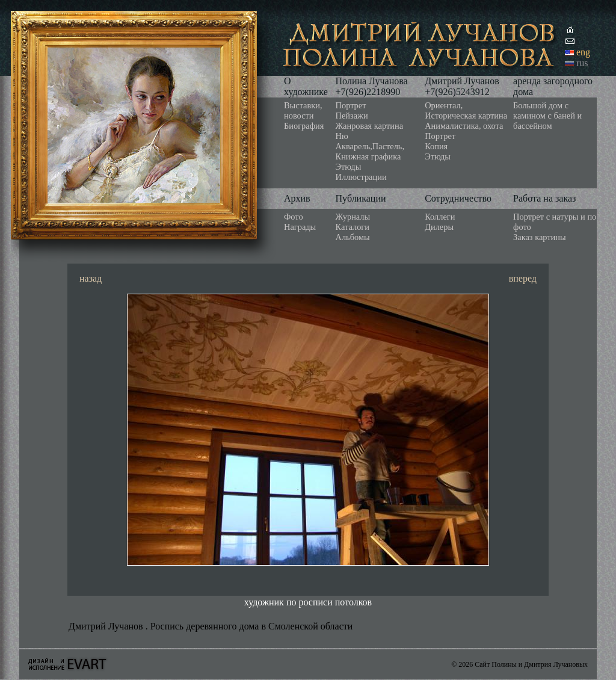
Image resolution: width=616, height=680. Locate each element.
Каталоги (353, 227)
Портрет (351, 105)
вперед (523, 278)
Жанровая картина (369, 126)
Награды (300, 227)
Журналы (353, 217)
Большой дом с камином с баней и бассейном (547, 116)
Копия (436, 146)
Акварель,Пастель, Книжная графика (370, 151)
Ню (342, 136)
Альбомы (353, 237)
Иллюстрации (361, 177)
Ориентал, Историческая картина (466, 110)
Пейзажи (352, 116)
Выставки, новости (303, 110)
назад (91, 278)
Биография (304, 126)
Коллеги (440, 217)
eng (583, 52)
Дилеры (439, 227)
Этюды (349, 167)
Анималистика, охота (464, 126)
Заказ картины (540, 237)
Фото (294, 217)
